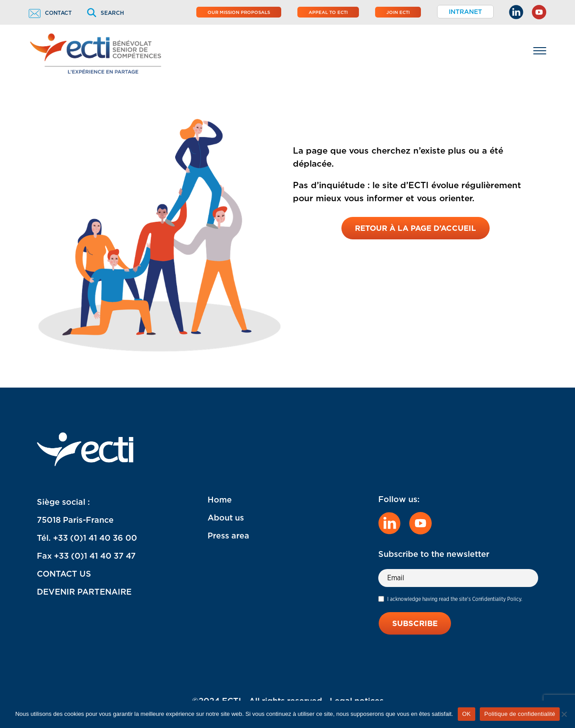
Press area (228, 536)
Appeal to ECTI (328, 12)
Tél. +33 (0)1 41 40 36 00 (87, 538)
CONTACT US (64, 574)
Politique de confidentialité (520, 714)
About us (226, 518)
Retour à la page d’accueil (416, 228)
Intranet (465, 12)
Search (106, 13)
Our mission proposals (239, 12)
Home (220, 500)
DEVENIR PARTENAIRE (84, 592)
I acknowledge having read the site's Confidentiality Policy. (455, 599)
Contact (50, 13)
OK (467, 714)
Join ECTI (398, 12)
